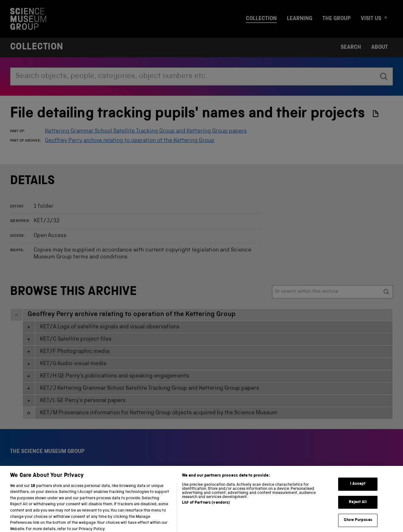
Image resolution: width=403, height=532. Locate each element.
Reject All (358, 505)
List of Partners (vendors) (206, 506)
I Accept (358, 487)
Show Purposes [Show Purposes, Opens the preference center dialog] (358, 524)
